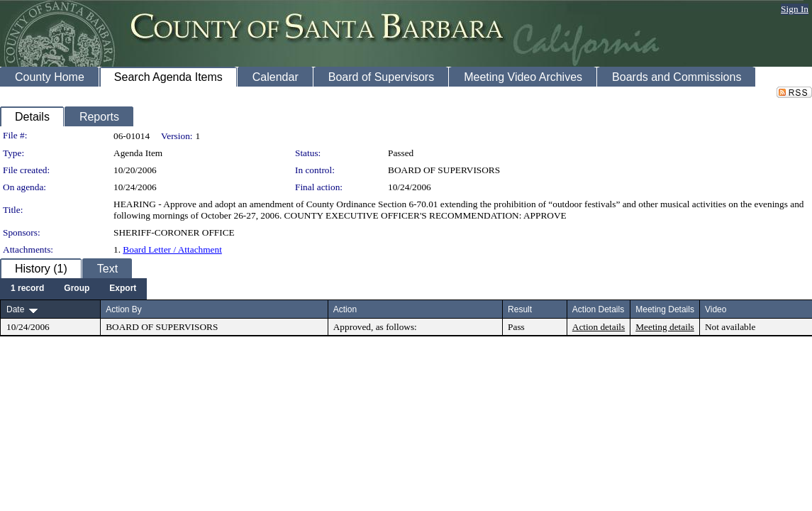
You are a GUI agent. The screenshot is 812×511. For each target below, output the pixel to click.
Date (15, 309)
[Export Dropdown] (123, 289)
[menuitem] (27, 289)
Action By (124, 309)
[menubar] (73, 289)
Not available (730, 327)
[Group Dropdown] (77, 289)
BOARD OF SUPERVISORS (444, 170)
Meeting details (665, 327)
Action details (599, 327)
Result (520, 309)
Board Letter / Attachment (172, 249)
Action (345, 309)
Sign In (795, 9)
